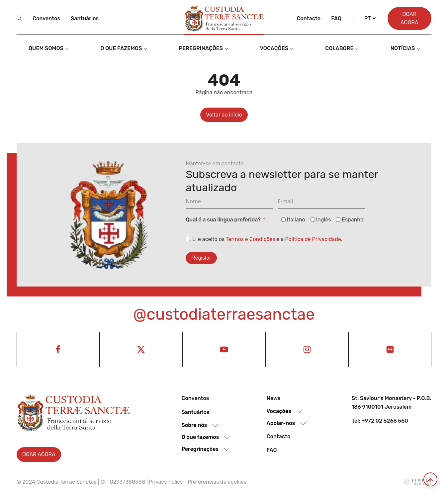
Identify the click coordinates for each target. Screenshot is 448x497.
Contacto (309, 18)
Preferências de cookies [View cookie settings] (217, 482)
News (274, 398)
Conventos (46, 18)
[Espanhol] (338, 220)
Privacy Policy (166, 482)
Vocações (274, 48)
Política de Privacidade (313, 239)
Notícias (403, 48)
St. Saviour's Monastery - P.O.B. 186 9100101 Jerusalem (392, 403)
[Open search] (19, 18)
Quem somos (46, 48)
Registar (201, 258)
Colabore (339, 48)
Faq (336, 18)
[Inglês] (313, 220)
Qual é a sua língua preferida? (223, 220)
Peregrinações (201, 48)
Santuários (85, 18)
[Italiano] (283, 220)
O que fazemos (121, 48)
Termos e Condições (251, 239)
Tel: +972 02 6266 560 (380, 421)
